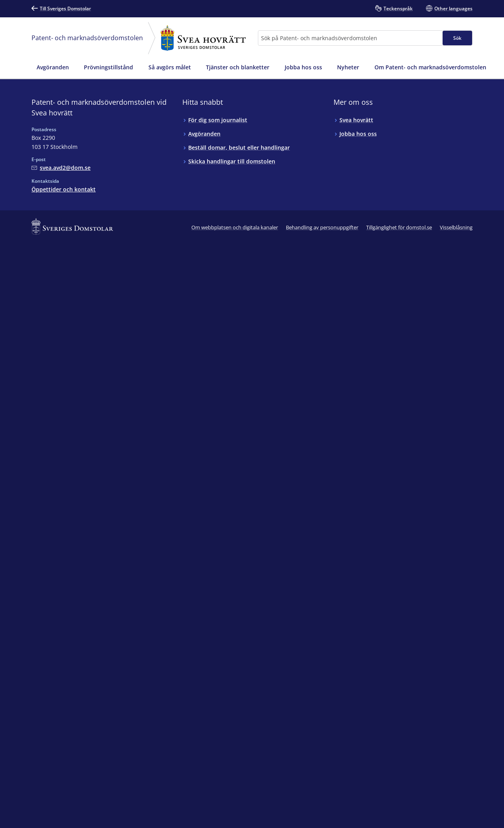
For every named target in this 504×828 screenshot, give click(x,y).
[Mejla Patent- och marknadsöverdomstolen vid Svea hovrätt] (61, 168)
